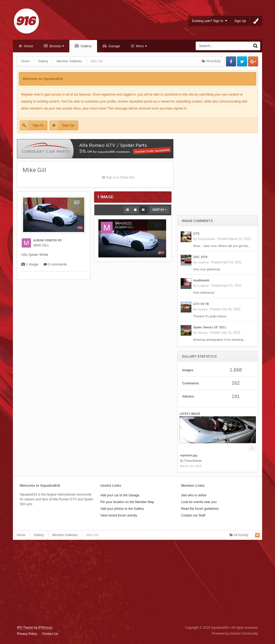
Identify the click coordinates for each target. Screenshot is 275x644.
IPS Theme (25, 628)
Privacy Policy (27, 634)
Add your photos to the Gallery (122, 509)
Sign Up (240, 21)
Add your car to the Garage (120, 495)
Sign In (38, 125)
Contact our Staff (193, 515)
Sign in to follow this (120, 177)
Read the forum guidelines (200, 509)
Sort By (160, 210)
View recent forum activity (119, 515)
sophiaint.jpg (189, 455)
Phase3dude (206, 239)
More (141, 46)
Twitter (242, 61)
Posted (234, 239)
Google (253, 61)
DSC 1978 (200, 257)
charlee (203, 309)
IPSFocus (45, 628)
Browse (56, 46)
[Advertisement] (218, 171)
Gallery (86, 46)
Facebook (231, 61)
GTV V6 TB (201, 304)
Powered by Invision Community (235, 634)
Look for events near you (199, 502)
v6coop (203, 333)
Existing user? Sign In (210, 21)
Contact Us (50, 634)
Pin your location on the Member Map (127, 502)
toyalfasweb (201, 280)
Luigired (203, 262)
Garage (114, 46)
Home (28, 46)
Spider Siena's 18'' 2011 (210, 327)
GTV (196, 234)
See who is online (194, 495)
